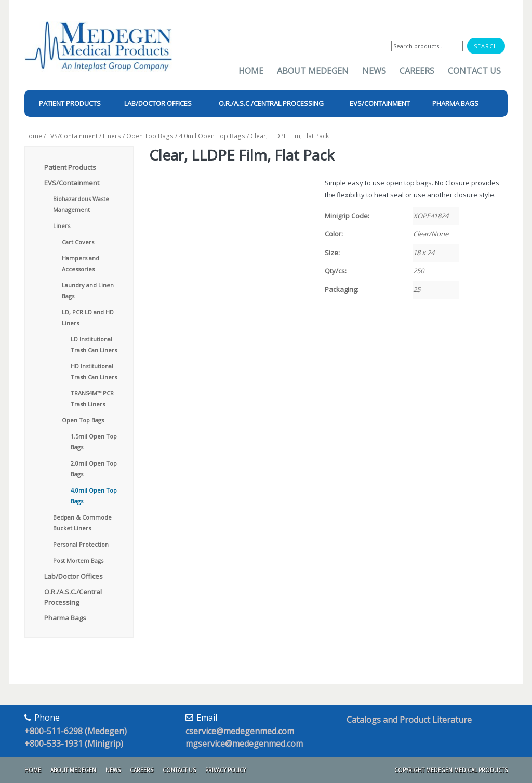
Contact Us (474, 71)
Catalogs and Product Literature (409, 720)
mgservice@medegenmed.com (244, 744)
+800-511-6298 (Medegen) (76, 731)
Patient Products (70, 167)
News (374, 71)
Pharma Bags (65, 618)
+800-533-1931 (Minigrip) (74, 744)
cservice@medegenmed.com (240, 731)
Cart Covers (78, 242)
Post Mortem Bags (78, 560)
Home (251, 71)
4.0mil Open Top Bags (212, 136)
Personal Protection (81, 544)
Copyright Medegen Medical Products (451, 770)
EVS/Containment (72, 136)
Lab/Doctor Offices (74, 576)
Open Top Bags (150, 136)
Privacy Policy (225, 770)
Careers (417, 71)
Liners (112, 136)
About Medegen (313, 71)
